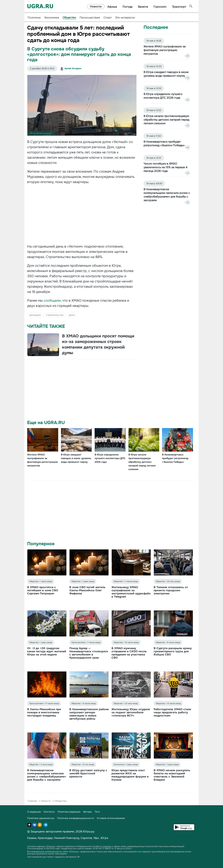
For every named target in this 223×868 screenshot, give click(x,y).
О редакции (34, 812)
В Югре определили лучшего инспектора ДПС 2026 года (110, 458)
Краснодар (45, 838)
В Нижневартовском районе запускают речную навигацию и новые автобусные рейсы (89, 714)
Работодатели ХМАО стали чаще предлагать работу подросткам (172, 712)
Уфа (96, 838)
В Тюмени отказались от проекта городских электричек (171, 590)
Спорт (108, 18)
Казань (32, 838)
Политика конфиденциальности (76, 818)
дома (72, 315)
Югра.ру (89, 831)
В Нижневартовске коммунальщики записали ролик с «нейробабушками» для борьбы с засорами (47, 775)
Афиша (112, 7)
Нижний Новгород (67, 838)
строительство (55, 315)
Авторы (87, 812)
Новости (96, 7)
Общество (69, 18)
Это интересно (125, 18)
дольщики (35, 315)
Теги (97, 812)
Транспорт (179, 7)
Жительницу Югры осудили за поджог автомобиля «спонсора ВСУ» (131, 712)
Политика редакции (69, 812)
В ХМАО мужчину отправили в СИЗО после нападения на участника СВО (129, 653)
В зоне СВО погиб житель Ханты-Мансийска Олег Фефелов (87, 590)
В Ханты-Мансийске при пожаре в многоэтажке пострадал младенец (44, 712)
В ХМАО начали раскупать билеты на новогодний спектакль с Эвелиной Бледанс (172, 775)
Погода (127, 7)
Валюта (143, 7)
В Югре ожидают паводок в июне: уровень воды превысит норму (76, 458)
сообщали (52, 301)
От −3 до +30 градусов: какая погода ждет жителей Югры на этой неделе (47, 651)
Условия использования (111, 818)
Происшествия (90, 18)
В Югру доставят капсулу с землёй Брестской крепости (88, 773)
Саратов (86, 838)
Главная (32, 801)
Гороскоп (160, 7)
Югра (104, 838)
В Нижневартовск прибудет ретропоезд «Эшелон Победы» (175, 458)
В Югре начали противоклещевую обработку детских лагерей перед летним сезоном (142, 462)
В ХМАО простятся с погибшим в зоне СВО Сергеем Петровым (43, 590)
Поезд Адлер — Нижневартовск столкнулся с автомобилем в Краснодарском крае (89, 653)
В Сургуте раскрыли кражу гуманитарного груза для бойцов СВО (173, 651)
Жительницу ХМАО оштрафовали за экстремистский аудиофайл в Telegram (131, 592)
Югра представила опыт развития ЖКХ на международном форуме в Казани (130, 775)
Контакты (49, 812)
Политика (34, 18)
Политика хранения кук (41, 818)
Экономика (52, 18)
